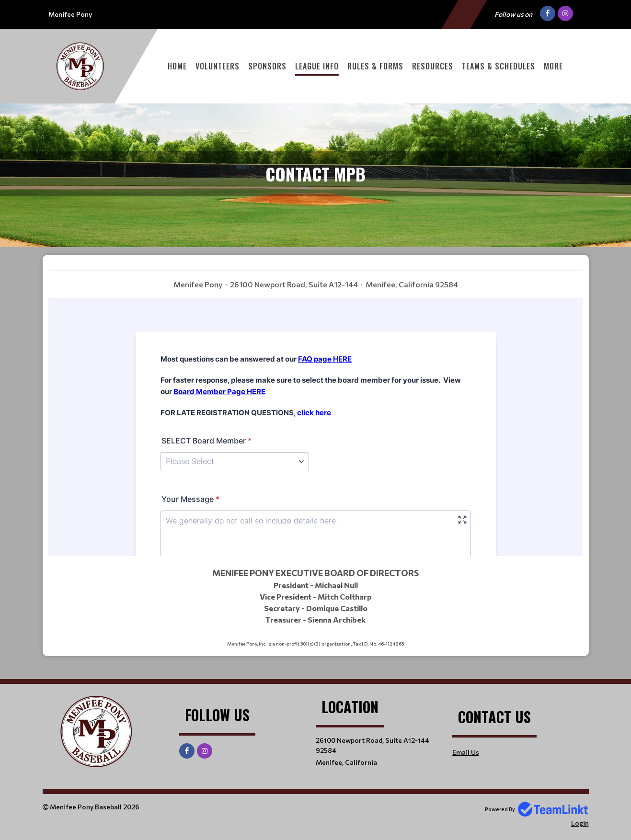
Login (580, 823)
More (553, 66)
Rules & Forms (375, 66)
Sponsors (267, 66)
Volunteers (218, 66)
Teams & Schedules (499, 66)
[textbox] (316, 280)
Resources (433, 66)
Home (177, 66)
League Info (317, 66)
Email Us (466, 752)
